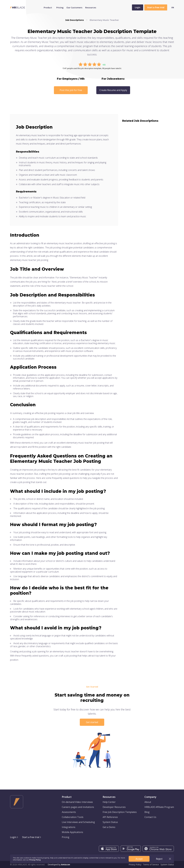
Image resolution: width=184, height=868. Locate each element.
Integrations (69, 827)
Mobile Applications (72, 832)
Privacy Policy (135, 864)
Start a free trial (31, 837)
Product (48, 7)
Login (138, 7)
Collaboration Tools (73, 817)
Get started (92, 722)
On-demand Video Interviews (77, 802)
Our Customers (74, 7)
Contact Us (150, 817)
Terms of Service (151, 864)
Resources (91, 7)
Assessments (69, 812)
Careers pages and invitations (78, 807)
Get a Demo (109, 827)
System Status (110, 822)
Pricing (60, 7)
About (148, 802)
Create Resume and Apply (113, 90)
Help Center (109, 802)
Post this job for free (71, 90)
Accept (139, 859)
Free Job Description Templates (120, 812)
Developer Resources (114, 807)
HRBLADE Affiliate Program (159, 807)
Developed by (59, 864)
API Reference (110, 817)
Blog (147, 812)
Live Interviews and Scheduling (78, 822)
